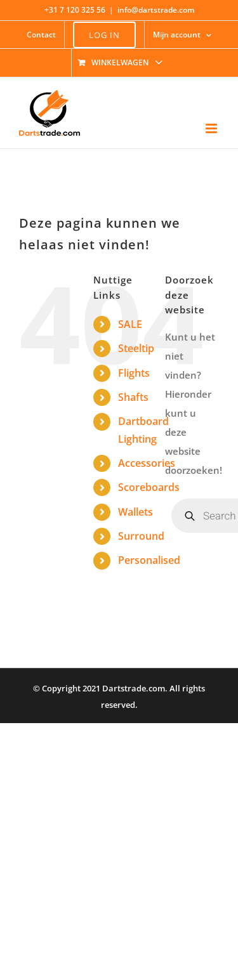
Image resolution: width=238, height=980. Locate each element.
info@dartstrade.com (156, 10)
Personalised (149, 560)
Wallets (136, 512)
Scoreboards (149, 487)
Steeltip (136, 348)
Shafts (133, 397)
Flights (134, 373)
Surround (141, 536)
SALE (130, 324)
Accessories (147, 463)
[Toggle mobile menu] (212, 128)
